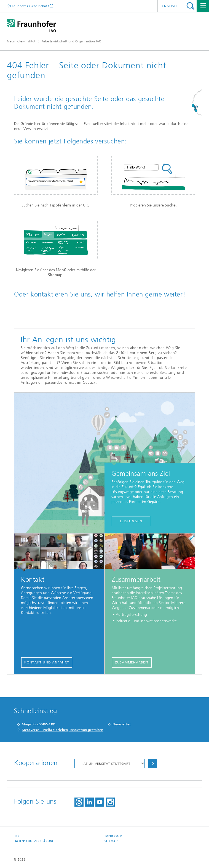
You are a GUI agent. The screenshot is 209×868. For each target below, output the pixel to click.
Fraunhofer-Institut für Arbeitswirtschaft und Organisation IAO (54, 41)
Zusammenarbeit (132, 662)
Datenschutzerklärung (34, 841)
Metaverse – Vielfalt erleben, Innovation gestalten (62, 730)
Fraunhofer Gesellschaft (30, 6)
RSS (17, 836)
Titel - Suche (190, 6)
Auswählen (153, 764)
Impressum (113, 836)
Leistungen (131, 521)
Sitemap (111, 841)
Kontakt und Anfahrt (47, 662)
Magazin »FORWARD (39, 724)
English (169, 6)
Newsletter (122, 724)
